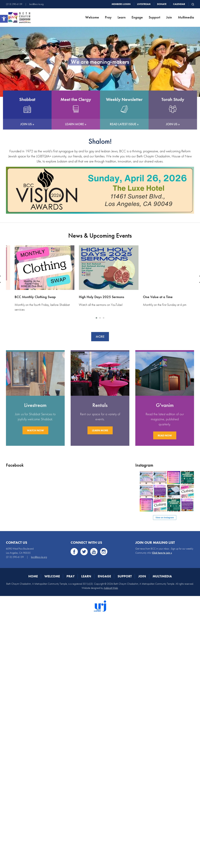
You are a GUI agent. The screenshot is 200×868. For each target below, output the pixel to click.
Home (33, 576)
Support (154, 17)
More (100, 337)
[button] (4, 19)
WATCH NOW (35, 430)
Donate (162, 4)
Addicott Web (111, 588)
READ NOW (165, 435)
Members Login (121, 4)
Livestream (144, 4)
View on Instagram (165, 518)
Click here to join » (162, 553)
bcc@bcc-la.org (36, 4)
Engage (137, 17)
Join (169, 17)
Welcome (92, 17)
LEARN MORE (75, 124)
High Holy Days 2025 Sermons (157, 297)
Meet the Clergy (76, 99)
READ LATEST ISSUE (123, 124)
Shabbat (27, 99)
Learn (122, 17)
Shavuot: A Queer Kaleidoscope (29, 297)
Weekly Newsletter (124, 99)
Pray (108, 17)
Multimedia (186, 17)
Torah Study (173, 99)
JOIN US (26, 124)
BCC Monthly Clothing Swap (91, 297)
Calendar (179, 4)
